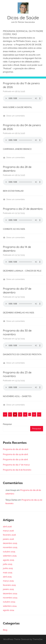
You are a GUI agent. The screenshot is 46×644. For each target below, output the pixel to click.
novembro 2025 (10, 547)
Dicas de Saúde (23, 18)
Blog (5, 630)
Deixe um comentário (16, 116)
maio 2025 (8, 573)
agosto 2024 (9, 610)
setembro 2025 (10, 556)
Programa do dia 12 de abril (15, 460)
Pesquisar (7, 424)
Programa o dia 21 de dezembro (23, 209)
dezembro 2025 (10, 543)
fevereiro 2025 (9, 585)
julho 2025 (8, 564)
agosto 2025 (9, 560)
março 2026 (8, 531)
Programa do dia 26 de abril (16, 449)
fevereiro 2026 (9, 535)
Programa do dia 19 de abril (15, 454)
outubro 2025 (9, 552)
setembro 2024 (10, 606)
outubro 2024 (9, 602)
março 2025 (8, 581)
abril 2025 (7, 577)
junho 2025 (8, 568)
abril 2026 (7, 527)
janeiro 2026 (8, 539)
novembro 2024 (10, 598)
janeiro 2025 (8, 589)
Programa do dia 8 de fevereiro (17, 470)
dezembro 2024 (10, 594)
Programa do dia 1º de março (16, 465)
